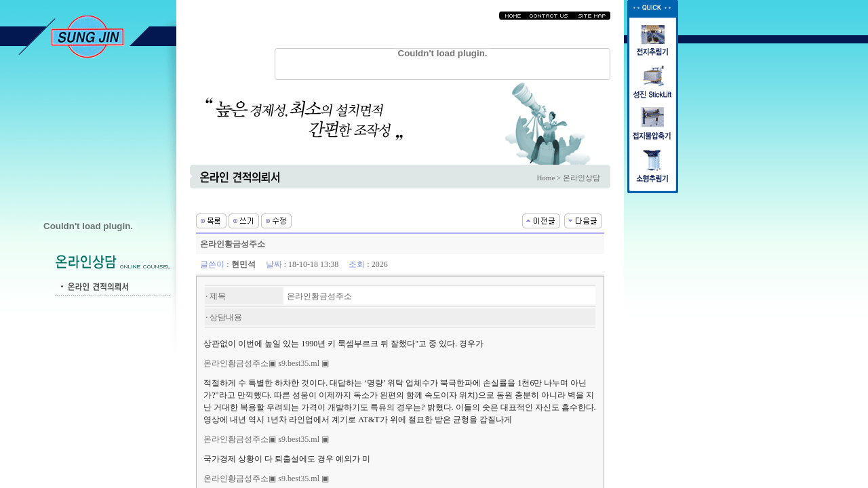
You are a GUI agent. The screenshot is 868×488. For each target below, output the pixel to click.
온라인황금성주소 (236, 363)
